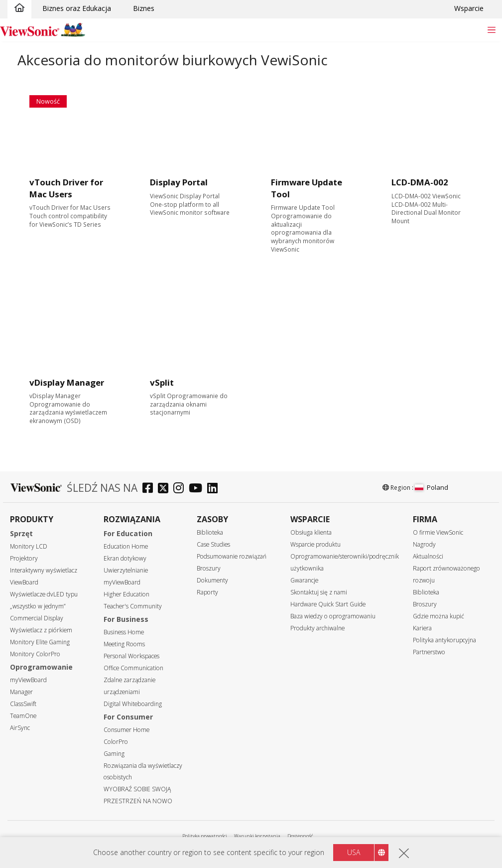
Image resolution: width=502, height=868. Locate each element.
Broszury (209, 568)
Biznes (144, 8)
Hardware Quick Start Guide (328, 604)
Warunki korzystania (257, 836)
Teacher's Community (133, 606)
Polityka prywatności (205, 836)
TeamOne (23, 716)
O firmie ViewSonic (438, 532)
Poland (432, 487)
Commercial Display (37, 618)
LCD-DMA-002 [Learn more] (420, 182)
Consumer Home (126, 730)
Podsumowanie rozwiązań (232, 556)
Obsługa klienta (311, 532)
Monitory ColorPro (35, 654)
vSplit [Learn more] (162, 382)
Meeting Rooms (124, 644)
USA (354, 852)
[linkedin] (215, 489)
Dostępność (300, 836)
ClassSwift (23, 704)
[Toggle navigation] (491, 30)
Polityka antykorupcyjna (444, 640)
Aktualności (428, 556)
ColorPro (116, 742)
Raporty (207, 592)
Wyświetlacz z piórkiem (41, 630)
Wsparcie (469, 8)
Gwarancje (304, 580)
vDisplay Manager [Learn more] (67, 382)
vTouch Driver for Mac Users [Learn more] (66, 188)
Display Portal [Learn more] (179, 182)
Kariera (422, 628)
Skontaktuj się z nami (319, 592)
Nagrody (424, 544)
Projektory (24, 558)
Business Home (124, 632)
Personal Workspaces (131, 656)
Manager (21, 692)
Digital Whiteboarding (133, 704)
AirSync (20, 728)
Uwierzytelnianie (126, 570)
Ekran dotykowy (125, 558)
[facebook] (150, 489)
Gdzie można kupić (439, 616)
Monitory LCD (29, 546)
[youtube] (198, 489)
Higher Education (126, 594)
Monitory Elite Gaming (40, 642)
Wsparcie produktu (315, 544)
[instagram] (181, 489)
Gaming (114, 754)
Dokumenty (212, 580)
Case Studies (213, 544)
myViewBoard (28, 680)
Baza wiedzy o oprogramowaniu (333, 616)
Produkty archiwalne (317, 628)
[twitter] (166, 489)
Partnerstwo (429, 652)
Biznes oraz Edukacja (77, 8)
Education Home (126, 546)
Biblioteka (210, 532)
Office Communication (133, 668)
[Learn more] (70, 136)
